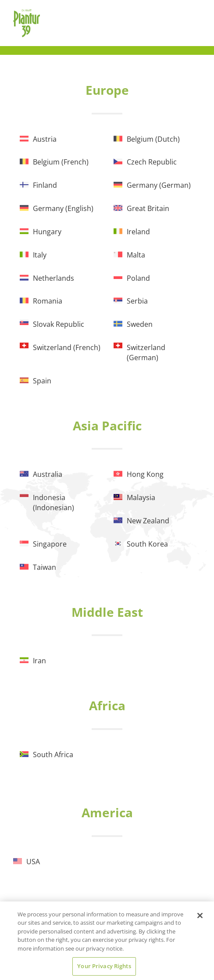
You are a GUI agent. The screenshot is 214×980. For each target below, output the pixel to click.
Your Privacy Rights (104, 966)
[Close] (200, 916)
